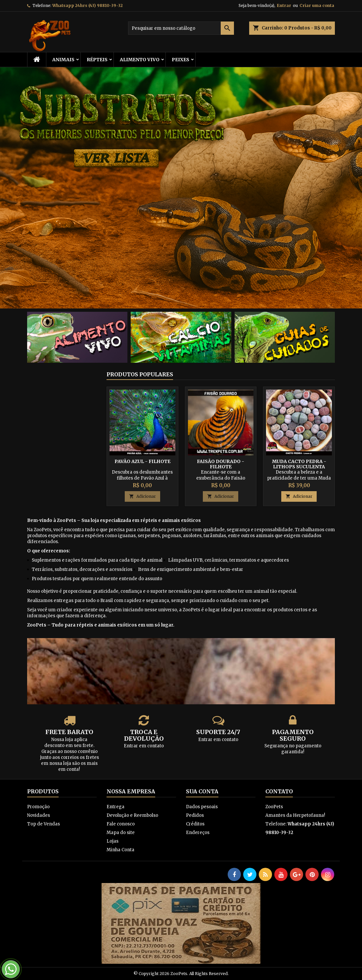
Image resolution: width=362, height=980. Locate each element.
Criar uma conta (317, 5)
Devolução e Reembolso (132, 815)
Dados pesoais (202, 807)
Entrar (284, 5)
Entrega (115, 807)
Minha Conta (120, 850)
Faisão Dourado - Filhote (221, 464)
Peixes (181, 60)
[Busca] (181, 28)
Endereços (198, 833)
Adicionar (142, 496)
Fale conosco (121, 824)
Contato (279, 791)
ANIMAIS (63, 60)
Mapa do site (121, 833)
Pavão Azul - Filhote (142, 461)
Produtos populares (140, 374)
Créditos (195, 824)
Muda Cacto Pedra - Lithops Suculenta (299, 464)
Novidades (39, 815)
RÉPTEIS (97, 60)
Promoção (38, 807)
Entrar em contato (144, 746)
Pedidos (195, 815)
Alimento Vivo (140, 60)
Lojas (113, 841)
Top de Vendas (44, 824)
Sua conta (202, 791)
